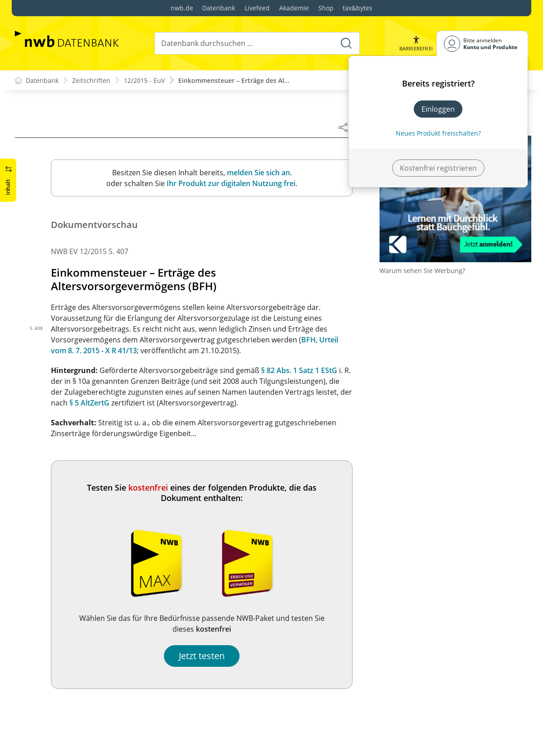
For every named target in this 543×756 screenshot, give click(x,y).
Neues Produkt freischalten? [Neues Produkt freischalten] (438, 133)
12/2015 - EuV (144, 80)
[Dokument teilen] (343, 127)
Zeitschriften (91, 80)
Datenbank (219, 8)
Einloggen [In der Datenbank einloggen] (438, 109)
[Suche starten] (346, 43)
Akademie (294, 8)
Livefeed (257, 8)
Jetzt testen (202, 656)
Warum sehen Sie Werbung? (422, 271)
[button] (416, 43)
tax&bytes (357, 8)
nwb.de (182, 8)
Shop (326, 8)
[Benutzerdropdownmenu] (482, 43)
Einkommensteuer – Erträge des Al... (234, 80)
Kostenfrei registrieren (438, 168)
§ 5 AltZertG (89, 403)
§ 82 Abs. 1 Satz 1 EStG (299, 370)
